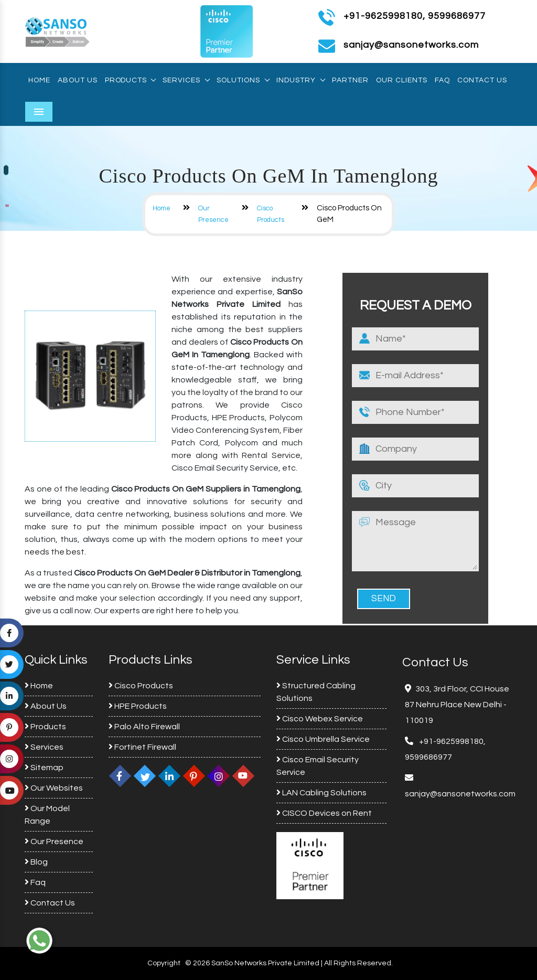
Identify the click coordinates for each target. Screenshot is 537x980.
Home (39, 80)
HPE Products (138, 706)
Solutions (243, 80)
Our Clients (402, 80)
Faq (442, 80)
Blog (36, 862)
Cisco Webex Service (320, 719)
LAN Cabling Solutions (321, 793)
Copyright (164, 963)
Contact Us (482, 80)
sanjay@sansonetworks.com (460, 794)
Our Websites (54, 788)
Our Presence (54, 841)
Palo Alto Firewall (144, 727)
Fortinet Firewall (142, 747)
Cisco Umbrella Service (323, 739)
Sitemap (44, 768)
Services (186, 80)
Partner (350, 80)
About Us (78, 80)
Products (130, 80)
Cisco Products (141, 686)
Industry (300, 80)
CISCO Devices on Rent (324, 813)
